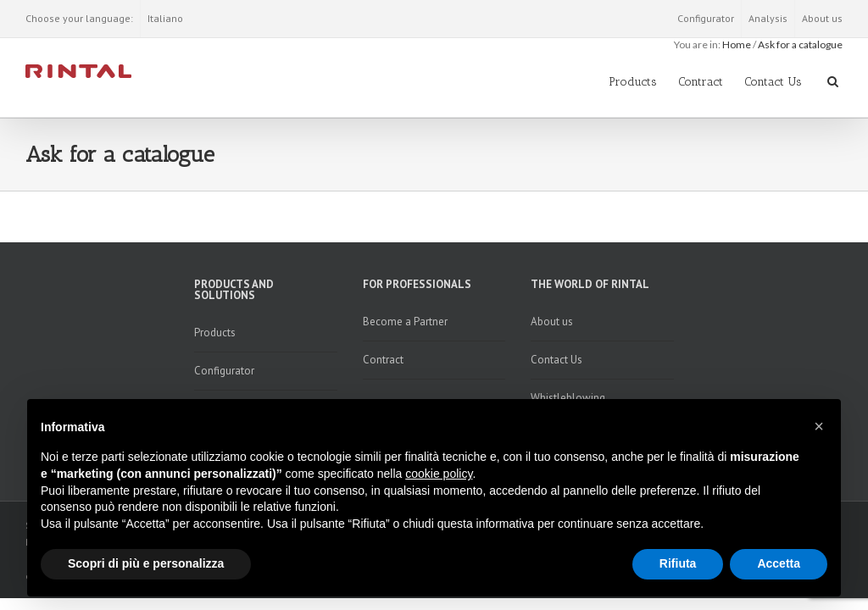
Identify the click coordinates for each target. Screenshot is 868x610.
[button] (819, 426)
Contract (701, 82)
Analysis (768, 18)
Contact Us (773, 82)
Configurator (706, 18)
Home (737, 44)
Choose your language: (79, 18)
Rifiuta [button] (678, 563)
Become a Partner (405, 322)
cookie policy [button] (439, 474)
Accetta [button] (779, 563)
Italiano (165, 18)
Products (633, 82)
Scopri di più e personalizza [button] (146, 563)
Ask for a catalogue (800, 44)
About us (822, 18)
